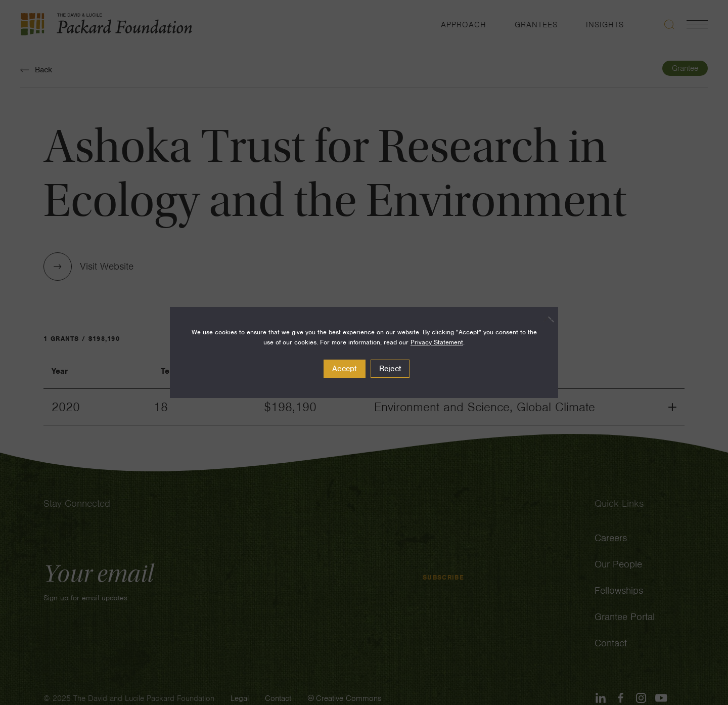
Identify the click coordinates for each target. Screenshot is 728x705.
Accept (345, 369)
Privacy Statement (437, 342)
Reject (390, 369)
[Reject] (545, 319)
